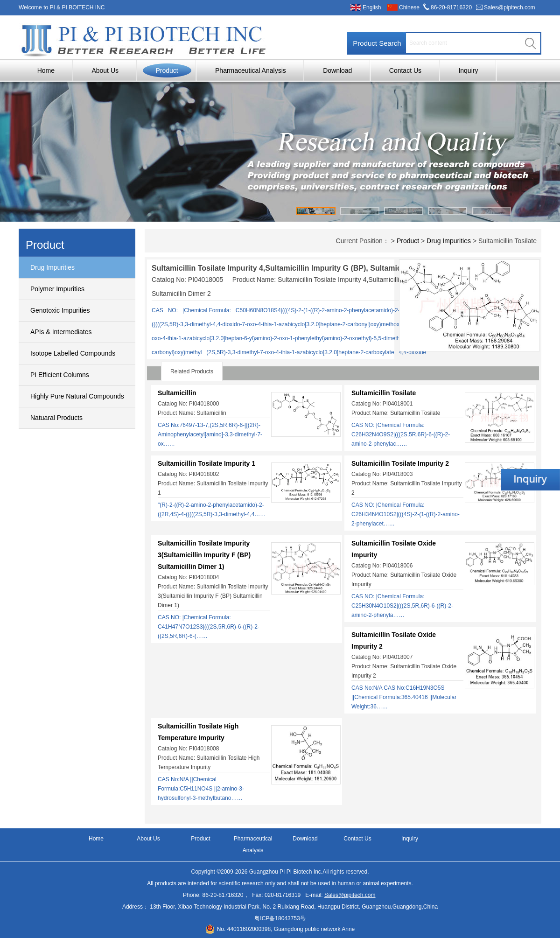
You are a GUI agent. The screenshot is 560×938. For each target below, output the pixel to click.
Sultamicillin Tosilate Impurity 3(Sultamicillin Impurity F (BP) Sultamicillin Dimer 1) (204, 555)
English (372, 7)
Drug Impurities (52, 267)
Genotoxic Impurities (60, 310)
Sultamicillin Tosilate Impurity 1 (206, 463)
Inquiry (468, 70)
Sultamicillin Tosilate (384, 393)
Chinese (409, 7)
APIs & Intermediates (61, 332)
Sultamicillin (177, 393)
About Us (105, 70)
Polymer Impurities (57, 289)
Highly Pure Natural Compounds (77, 396)
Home (46, 70)
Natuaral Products (56, 418)
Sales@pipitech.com (510, 7)
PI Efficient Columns (60, 375)
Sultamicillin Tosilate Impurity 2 (400, 463)
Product (167, 70)
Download (337, 70)
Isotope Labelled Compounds (73, 353)
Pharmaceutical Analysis (251, 70)
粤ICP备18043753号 (280, 918)
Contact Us (405, 70)
